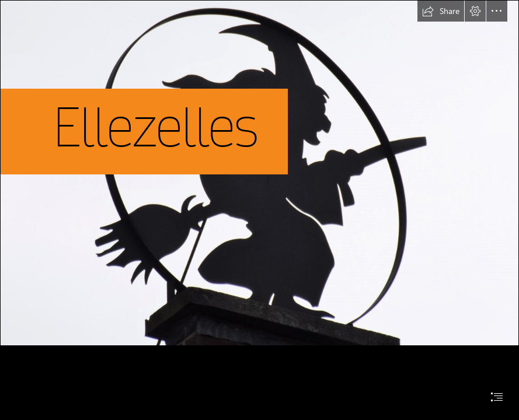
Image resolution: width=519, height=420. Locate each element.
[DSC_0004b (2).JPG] (259, 173)
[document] (259, 210)
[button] (441, 11)
